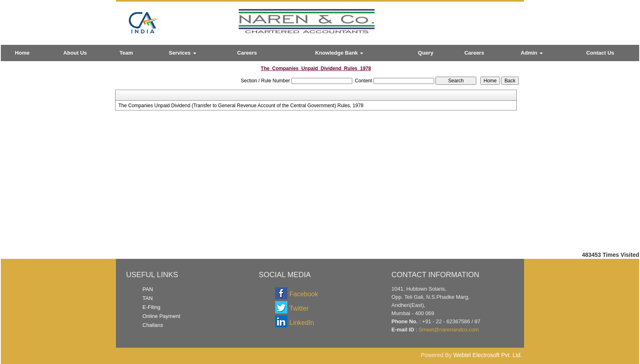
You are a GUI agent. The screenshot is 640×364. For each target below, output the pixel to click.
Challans (153, 325)
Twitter (299, 308)
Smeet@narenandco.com (449, 330)
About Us (75, 53)
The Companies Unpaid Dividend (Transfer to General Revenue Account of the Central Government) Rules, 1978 (241, 106)
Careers (247, 53)
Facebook (304, 294)
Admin (532, 53)
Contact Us (600, 53)
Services (183, 53)
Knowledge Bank (339, 53)
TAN (148, 298)
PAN (148, 289)
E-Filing (151, 307)
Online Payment (161, 316)
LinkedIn (302, 323)
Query (426, 53)
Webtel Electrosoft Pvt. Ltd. (488, 355)
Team (126, 53)
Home (22, 53)
